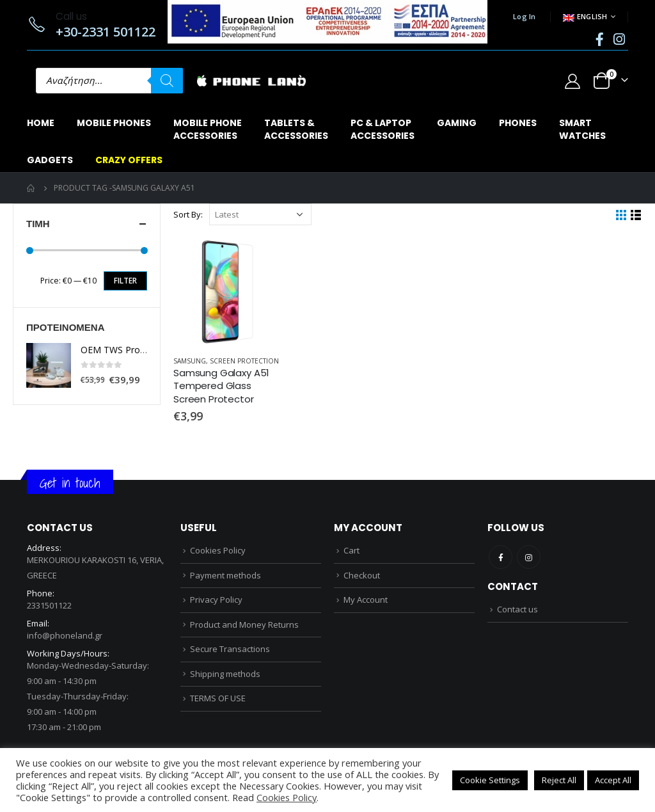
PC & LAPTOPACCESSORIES (383, 129)
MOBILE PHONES (114, 123)
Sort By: (188, 214)
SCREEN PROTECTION (244, 361)
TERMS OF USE (218, 698)
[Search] (167, 81)
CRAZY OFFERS (129, 160)
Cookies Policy (218, 550)
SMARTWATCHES (582, 129)
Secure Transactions (230, 649)
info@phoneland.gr (65, 635)
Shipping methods (225, 674)
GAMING (457, 123)
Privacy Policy (216, 600)
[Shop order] (260, 214)
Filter (125, 281)
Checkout (362, 575)
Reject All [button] (559, 780)
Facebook (501, 557)
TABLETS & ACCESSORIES (296, 129)
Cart (351, 550)
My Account (366, 600)
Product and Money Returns (244, 625)
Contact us (517, 609)
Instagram (529, 557)
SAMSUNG (190, 361)
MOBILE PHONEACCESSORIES (208, 129)
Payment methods (225, 575)
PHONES (518, 123)
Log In (525, 16)
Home (41, 123)
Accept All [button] (613, 780)
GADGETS (50, 160)
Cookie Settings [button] (490, 780)
